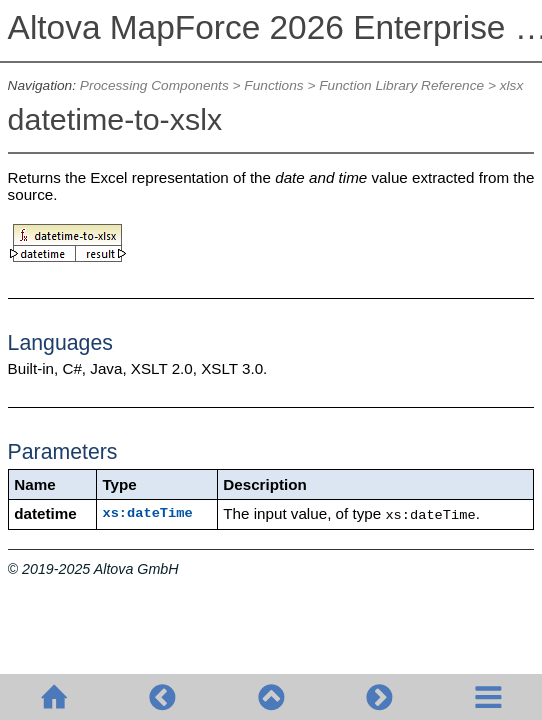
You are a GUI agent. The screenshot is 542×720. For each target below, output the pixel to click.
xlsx (512, 85)
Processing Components (154, 85)
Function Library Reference (401, 85)
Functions (273, 85)
